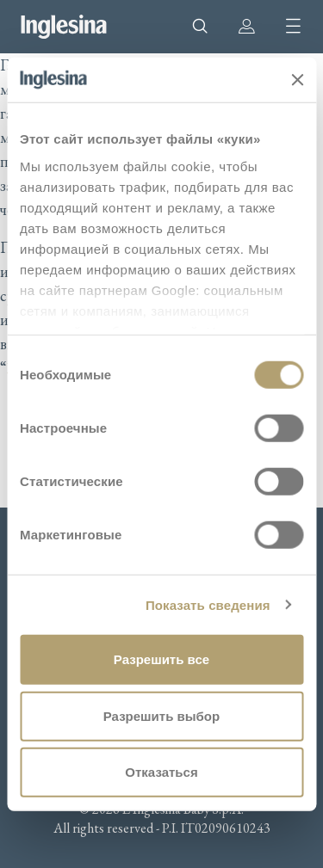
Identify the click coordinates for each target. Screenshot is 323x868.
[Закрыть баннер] (297, 80)
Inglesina (64, 27)
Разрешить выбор (161, 715)
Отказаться (161, 772)
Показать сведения (208, 604)
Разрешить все (161, 659)
